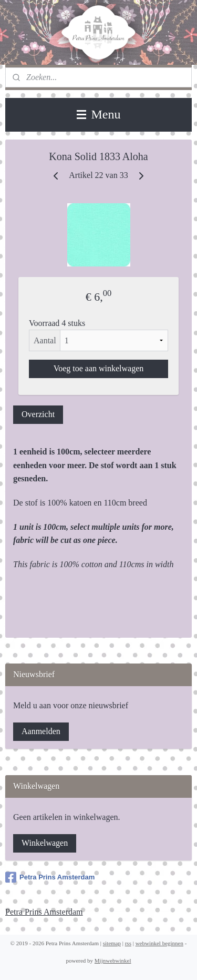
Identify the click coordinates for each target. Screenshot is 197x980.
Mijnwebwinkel (113, 961)
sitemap (112, 943)
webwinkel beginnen (159, 943)
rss (128, 943)
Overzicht (38, 414)
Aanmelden (41, 731)
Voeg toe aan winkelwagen (99, 368)
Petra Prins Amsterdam (50, 877)
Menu (99, 114)
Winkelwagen (45, 843)
